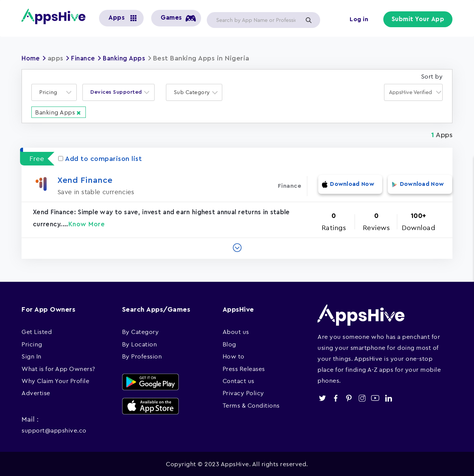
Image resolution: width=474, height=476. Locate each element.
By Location (140, 344)
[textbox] (51, 92)
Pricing (32, 344)
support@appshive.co (54, 430)
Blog (229, 344)
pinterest (349, 398)
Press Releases (244, 368)
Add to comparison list (100, 158)
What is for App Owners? (58, 368)
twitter (322, 398)
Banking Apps (129, 58)
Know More (87, 224)
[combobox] (54, 92)
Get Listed (37, 331)
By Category (141, 331)
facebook (335, 398)
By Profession (142, 356)
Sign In (32, 356)
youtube (375, 398)
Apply (308, 20)
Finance (86, 58)
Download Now (348, 185)
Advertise (36, 393)
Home (31, 58)
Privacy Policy (243, 393)
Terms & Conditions (251, 405)
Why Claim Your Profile (55, 380)
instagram (362, 398)
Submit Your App (419, 20)
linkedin (388, 398)
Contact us (239, 380)
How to (234, 356)
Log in (360, 20)
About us (236, 331)
